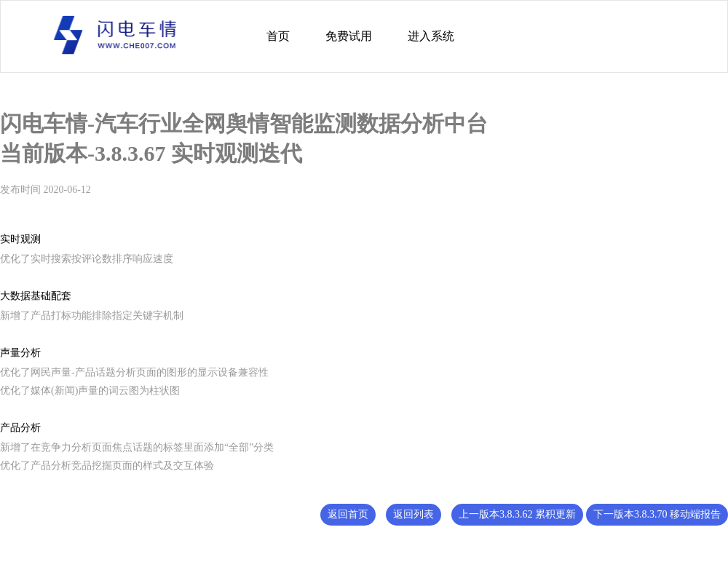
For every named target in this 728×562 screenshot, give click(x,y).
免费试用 (349, 36)
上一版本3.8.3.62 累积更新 (517, 514)
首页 (278, 36)
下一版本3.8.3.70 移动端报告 (657, 514)
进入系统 (431, 36)
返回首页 (348, 514)
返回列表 (414, 514)
